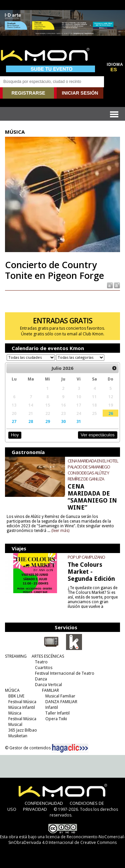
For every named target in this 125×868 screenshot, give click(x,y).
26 (111, 413)
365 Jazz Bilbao (23, 730)
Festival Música (22, 702)
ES (114, 70)
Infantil (52, 707)
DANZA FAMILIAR (61, 702)
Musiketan (18, 736)
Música (15, 713)
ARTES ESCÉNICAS (48, 656)
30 (63, 421)
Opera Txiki (56, 719)
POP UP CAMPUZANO (86, 557)
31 (79, 421)
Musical (15, 724)
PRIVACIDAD (35, 809)
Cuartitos (44, 668)
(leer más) (60, 531)
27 (14, 421)
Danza (41, 679)
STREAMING (16, 656)
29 (48, 421)
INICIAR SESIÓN (80, 93)
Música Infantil (22, 707)
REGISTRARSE (28, 93)
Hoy (15, 435)
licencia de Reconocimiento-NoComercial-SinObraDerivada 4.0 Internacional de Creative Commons (67, 840)
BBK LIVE (16, 696)
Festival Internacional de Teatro (65, 673)
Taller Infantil (57, 713)
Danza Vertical (48, 685)
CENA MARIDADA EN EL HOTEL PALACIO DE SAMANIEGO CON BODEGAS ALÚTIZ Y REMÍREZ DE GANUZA (93, 470)
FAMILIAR (50, 690)
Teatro (41, 662)
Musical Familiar (60, 696)
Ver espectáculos (98, 435)
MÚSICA (12, 690)
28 (31, 421)
